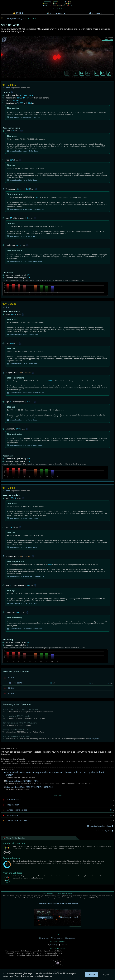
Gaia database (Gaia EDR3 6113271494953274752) (30, 787)
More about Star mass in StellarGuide (23, 151)
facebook (63, 945)
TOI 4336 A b (18, 683)
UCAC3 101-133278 (14, 800)
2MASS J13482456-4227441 (17, 820)
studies (95, 13)
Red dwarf (6, 88)
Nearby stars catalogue (15, 18)
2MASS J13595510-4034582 (17, 810)
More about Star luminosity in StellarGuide (25, 261)
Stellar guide (94, 739)
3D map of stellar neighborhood (99, 826)
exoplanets (56, 13)
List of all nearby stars (103, 831)
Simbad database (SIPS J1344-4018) (23, 781)
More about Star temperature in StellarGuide (25, 209)
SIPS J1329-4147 (13, 805)
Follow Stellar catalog (68, 918)
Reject (106, 975)
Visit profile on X (45, 918)
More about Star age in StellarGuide (22, 236)
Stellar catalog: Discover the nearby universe (58, 904)
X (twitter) (52, 945)
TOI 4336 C (12, 693)
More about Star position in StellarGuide (24, 117)
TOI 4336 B (12, 688)
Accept (92, 975)
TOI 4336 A (12, 678)
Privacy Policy (71, 938)
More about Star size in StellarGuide (22, 180)
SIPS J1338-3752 (13, 815)
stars (18, 13)
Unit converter (57, 938)
